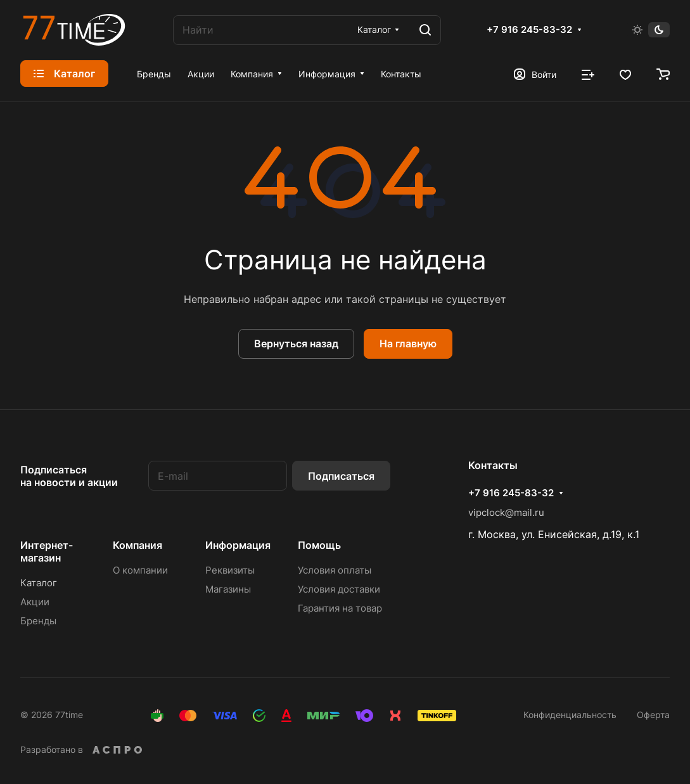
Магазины (228, 589)
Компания (137, 545)
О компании (140, 570)
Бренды (38, 621)
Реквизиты (230, 570)
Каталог (39, 583)
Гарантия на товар (340, 608)
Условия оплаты (335, 570)
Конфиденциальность (570, 715)
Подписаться (341, 476)
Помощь (319, 545)
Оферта (653, 715)
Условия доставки (339, 589)
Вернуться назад (296, 344)
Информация (238, 545)
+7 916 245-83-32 (529, 30)
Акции (35, 602)
